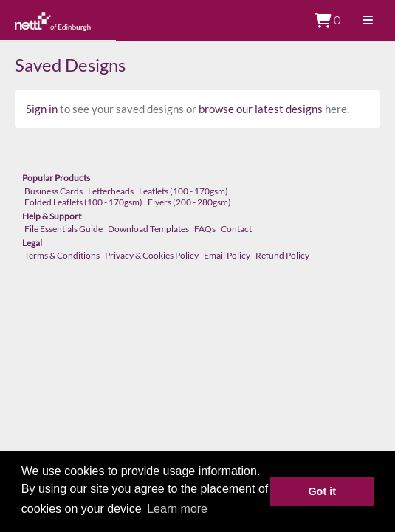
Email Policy (227, 255)
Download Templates (148, 229)
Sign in (42, 109)
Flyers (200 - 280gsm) (189, 202)
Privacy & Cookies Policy (152, 255)
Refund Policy (282, 255)
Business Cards (54, 191)
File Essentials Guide (63, 229)
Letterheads (111, 191)
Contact (236, 229)
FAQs (205, 229)
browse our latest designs (261, 109)
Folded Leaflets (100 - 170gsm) (83, 202)
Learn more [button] (177, 509)
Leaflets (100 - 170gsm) (183, 191)
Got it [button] (322, 491)
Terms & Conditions (62, 255)
